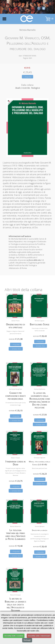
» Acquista (27, 77)
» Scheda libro (16, 349)
